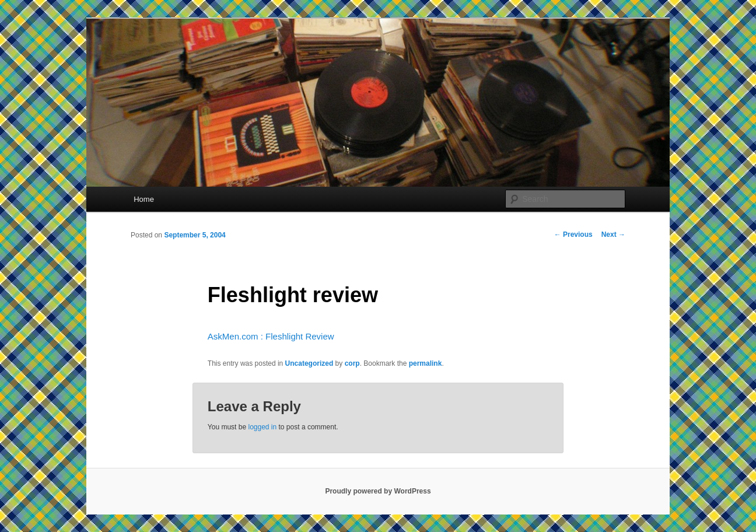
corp (352, 363)
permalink (426, 363)
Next (613, 235)
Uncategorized (309, 363)
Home (144, 199)
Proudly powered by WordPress (378, 491)
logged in (262, 427)
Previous (573, 235)
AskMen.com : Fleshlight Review (271, 336)
